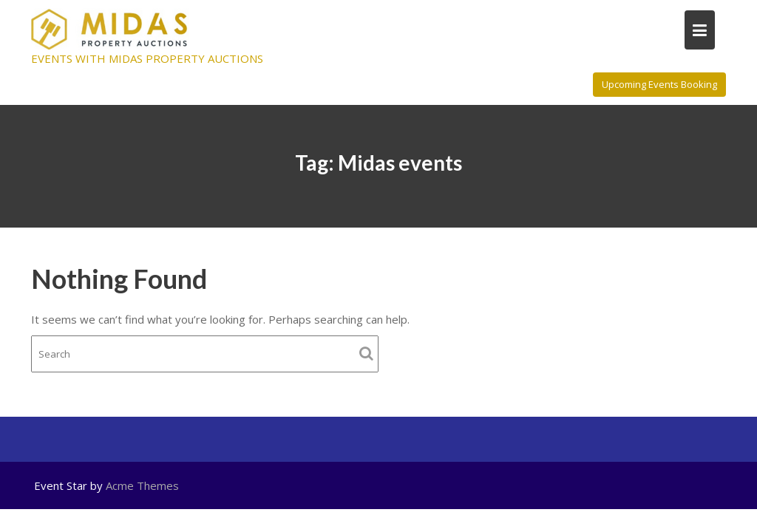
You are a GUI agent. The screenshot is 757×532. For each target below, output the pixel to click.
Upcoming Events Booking (659, 84)
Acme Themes (142, 485)
